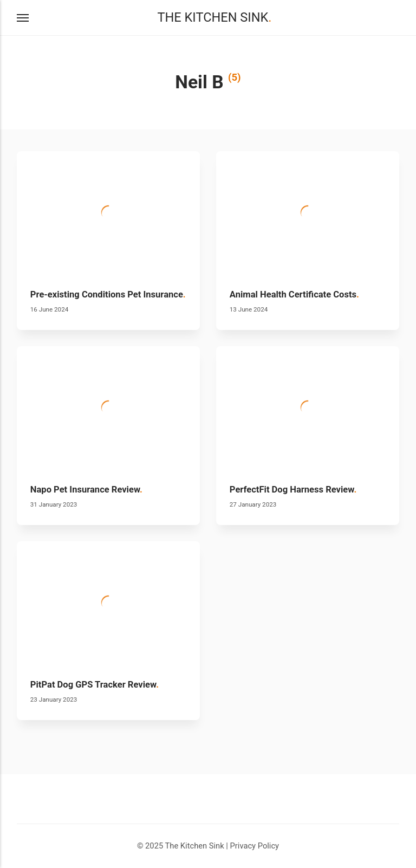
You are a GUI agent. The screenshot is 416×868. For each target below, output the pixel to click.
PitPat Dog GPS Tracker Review (95, 685)
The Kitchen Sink (214, 18)
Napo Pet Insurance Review (86, 490)
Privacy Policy (255, 846)
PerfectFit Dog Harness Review (293, 490)
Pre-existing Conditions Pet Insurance (108, 294)
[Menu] (23, 18)
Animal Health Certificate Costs (294, 294)
